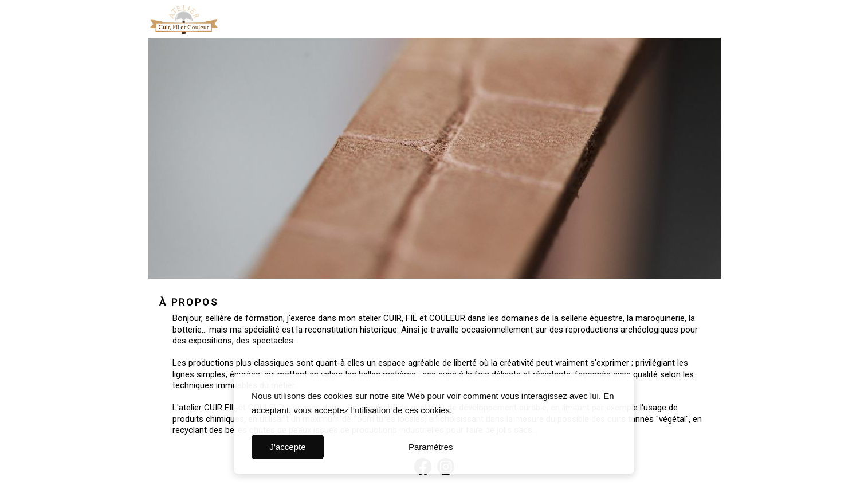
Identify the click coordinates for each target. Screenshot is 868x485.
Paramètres (431, 447)
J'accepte (288, 447)
